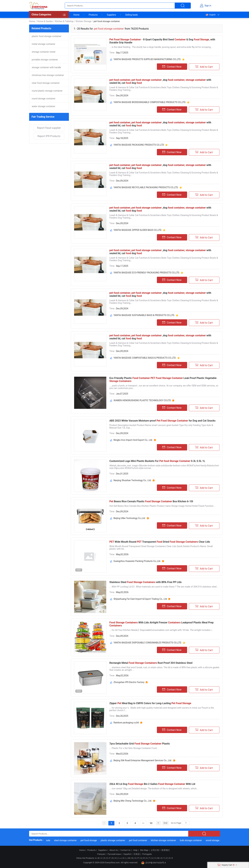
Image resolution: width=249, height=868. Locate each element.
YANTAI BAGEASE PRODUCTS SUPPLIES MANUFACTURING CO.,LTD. (147, 59)
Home (77, 15)
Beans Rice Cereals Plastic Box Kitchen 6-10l (151, 501)
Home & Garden (45, 21)
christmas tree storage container (48, 75)
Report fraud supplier (49, 128)
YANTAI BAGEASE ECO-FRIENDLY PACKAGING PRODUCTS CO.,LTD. (147, 273)
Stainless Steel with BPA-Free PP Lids (146, 582)
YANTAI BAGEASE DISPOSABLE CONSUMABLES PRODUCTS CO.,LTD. (148, 643)
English (210, 15)
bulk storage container (194, 840)
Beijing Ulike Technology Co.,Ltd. (130, 518)
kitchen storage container (167, 840)
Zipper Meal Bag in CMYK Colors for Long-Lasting (150, 703)
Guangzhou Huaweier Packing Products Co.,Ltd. (137, 561)
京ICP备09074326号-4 (154, 863)
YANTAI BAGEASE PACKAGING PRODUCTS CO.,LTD (139, 145)
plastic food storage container (47, 36)
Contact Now (172, 67)
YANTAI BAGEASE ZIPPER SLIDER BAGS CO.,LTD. (138, 230)
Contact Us (126, 850)
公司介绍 (155, 850)
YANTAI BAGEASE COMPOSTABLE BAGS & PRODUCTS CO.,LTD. (145, 358)
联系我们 (166, 850)
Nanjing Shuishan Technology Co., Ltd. (133, 480)
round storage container (44, 99)
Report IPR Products (49, 136)
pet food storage (92, 840)
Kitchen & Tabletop (64, 21)
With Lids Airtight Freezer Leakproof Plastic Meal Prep (162, 624)
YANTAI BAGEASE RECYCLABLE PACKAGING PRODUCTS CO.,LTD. (146, 187)
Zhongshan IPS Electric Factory (129, 682)
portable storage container (45, 60)
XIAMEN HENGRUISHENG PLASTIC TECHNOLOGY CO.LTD (142, 400)
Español (127, 854)
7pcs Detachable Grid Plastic (140, 744)
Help (135, 850)
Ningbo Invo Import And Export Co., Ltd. (133, 440)
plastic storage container (116, 840)
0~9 (171, 858)
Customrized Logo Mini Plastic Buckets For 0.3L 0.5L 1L (157, 461)
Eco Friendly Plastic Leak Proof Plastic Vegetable (163, 380)
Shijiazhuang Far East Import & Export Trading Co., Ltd (140, 599)
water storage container (44, 106)
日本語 (137, 854)
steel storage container (69, 840)
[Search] (186, 823)
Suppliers (111, 15)
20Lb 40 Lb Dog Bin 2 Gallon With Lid (152, 784)
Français (101, 854)
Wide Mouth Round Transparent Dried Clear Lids (160, 542)
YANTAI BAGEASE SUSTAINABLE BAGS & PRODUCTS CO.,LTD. (144, 315)
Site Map (144, 850)
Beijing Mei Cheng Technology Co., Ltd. (133, 801)
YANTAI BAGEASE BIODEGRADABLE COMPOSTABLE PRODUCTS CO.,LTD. (150, 102)
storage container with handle (46, 67)
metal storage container (44, 44)
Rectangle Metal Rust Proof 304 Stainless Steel (151, 663)
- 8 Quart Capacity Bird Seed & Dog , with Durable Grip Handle (162, 41)
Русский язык (114, 854)
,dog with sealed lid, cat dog (160, 81)
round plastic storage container (47, 91)
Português (147, 854)
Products (93, 15)
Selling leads (132, 15)
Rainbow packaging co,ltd (126, 723)
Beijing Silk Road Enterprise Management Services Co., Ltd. (143, 760)
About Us (114, 850)
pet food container (141, 840)
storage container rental (44, 52)
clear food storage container (46, 83)
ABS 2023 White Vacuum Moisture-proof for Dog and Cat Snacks (163, 421)
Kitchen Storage (84, 21)
